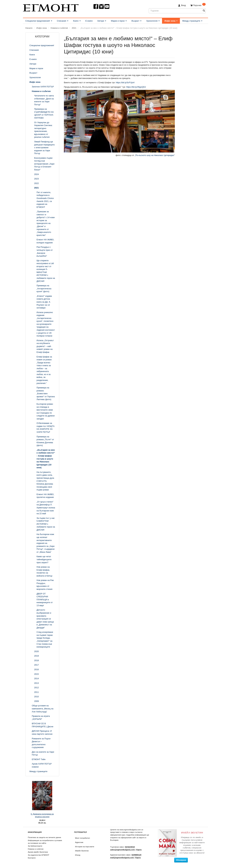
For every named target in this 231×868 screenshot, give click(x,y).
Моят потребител (83, 838)
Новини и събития (36, 849)
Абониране (181, 860)
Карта (139, 850)
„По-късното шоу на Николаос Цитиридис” (155, 155)
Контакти (32, 858)
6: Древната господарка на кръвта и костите (42, 815)
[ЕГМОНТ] (51, 7)
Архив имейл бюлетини (38, 852)
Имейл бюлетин (82, 851)
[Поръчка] (198, 5)
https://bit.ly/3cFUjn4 (125, 83)
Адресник (79, 842)
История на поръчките (85, 847)
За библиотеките (35, 846)
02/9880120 (137, 855)
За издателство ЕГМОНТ (39, 855)
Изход (78, 855)
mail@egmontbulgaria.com (122, 857)
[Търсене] (204, 11)
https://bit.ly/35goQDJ (136, 87)
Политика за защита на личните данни (44, 837)
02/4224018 (130, 847)
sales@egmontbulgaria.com (122, 850)
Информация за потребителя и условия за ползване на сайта (45, 842)
